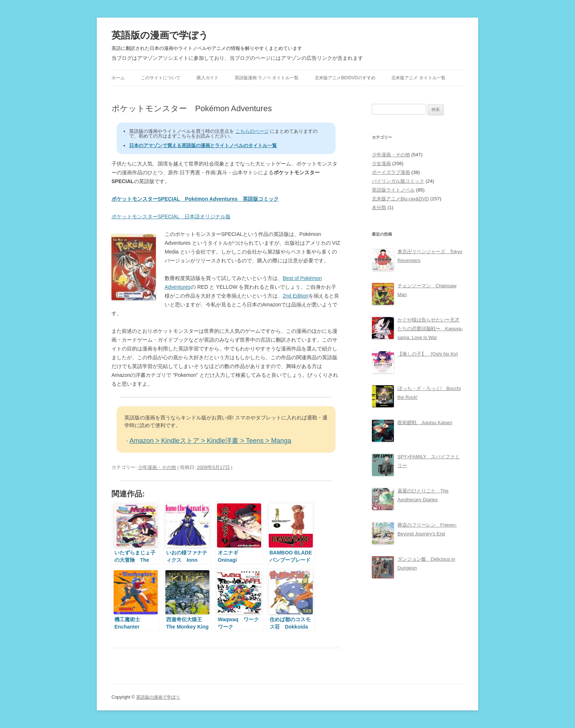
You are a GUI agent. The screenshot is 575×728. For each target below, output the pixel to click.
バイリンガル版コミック (398, 181)
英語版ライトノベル (393, 190)
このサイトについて (161, 78)
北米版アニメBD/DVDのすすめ (345, 78)
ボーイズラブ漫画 (391, 172)
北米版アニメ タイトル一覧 (418, 78)
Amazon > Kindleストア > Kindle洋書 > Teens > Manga (210, 441)
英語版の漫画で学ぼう (160, 35)
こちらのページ (252, 131)
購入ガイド (208, 78)
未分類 (379, 208)
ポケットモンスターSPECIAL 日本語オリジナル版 (171, 216)
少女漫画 (381, 163)
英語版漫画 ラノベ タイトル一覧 (267, 78)
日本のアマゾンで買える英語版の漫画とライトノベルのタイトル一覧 (203, 145)
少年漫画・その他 (157, 467)
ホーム (118, 78)
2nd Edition (296, 296)
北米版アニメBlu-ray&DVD (400, 199)
